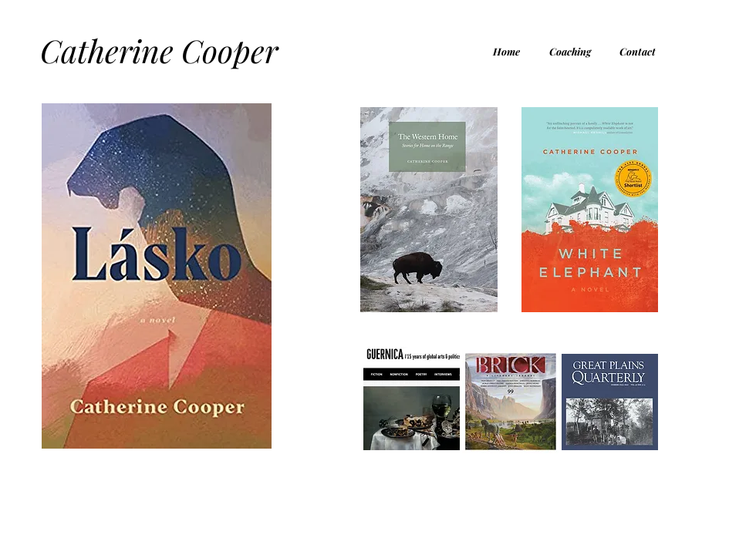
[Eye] (429, 210)
